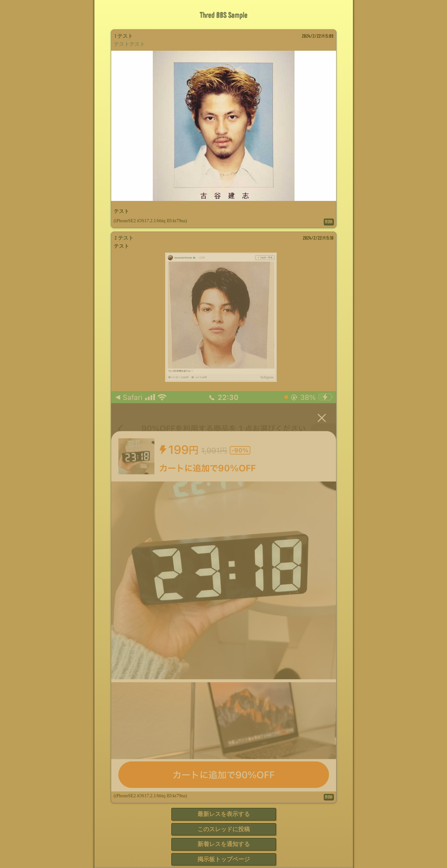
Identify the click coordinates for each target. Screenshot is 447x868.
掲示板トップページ (224, 859)
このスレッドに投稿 (224, 829)
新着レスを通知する (224, 844)
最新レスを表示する (224, 814)
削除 (329, 222)
